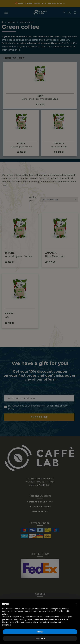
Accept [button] (40, 632)
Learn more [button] (40, 638)
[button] (76, 604)
